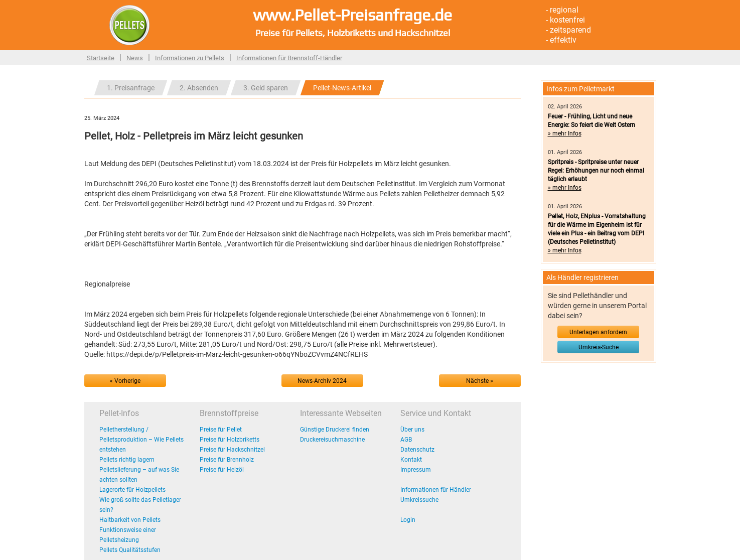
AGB (406, 440)
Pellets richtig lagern (127, 460)
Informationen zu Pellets (190, 58)
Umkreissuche (419, 500)
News (135, 58)
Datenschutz (417, 450)
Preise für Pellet (221, 430)
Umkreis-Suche (599, 347)
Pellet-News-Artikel (342, 88)
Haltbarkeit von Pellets (130, 520)
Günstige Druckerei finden (335, 430)
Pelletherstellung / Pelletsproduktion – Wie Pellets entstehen (141, 440)
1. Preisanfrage (131, 88)
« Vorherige (125, 381)
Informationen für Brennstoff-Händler (289, 58)
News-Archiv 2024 (322, 381)
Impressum (416, 470)
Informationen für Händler (436, 490)
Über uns (412, 430)
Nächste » (480, 381)
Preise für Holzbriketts (230, 440)
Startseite (101, 58)
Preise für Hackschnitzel (232, 450)
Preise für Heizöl (222, 470)
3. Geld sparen (266, 88)
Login (408, 520)
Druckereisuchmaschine (332, 440)
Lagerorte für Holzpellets (132, 490)
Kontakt (411, 460)
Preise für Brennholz (227, 460)
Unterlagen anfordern (598, 332)
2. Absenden (199, 88)
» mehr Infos (565, 133)
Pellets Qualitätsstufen (130, 550)
